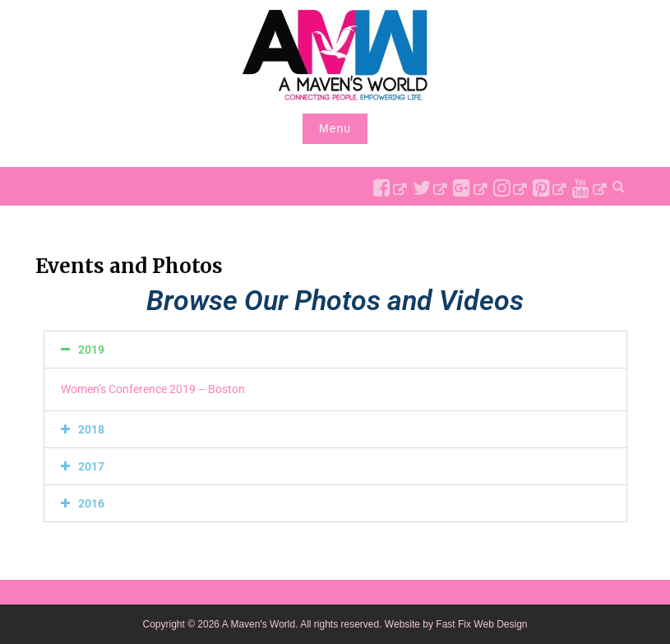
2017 (91, 466)
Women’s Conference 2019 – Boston (153, 389)
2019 (91, 350)
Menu (335, 128)
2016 (91, 503)
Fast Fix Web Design (481, 624)
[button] (335, 350)
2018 (91, 429)
